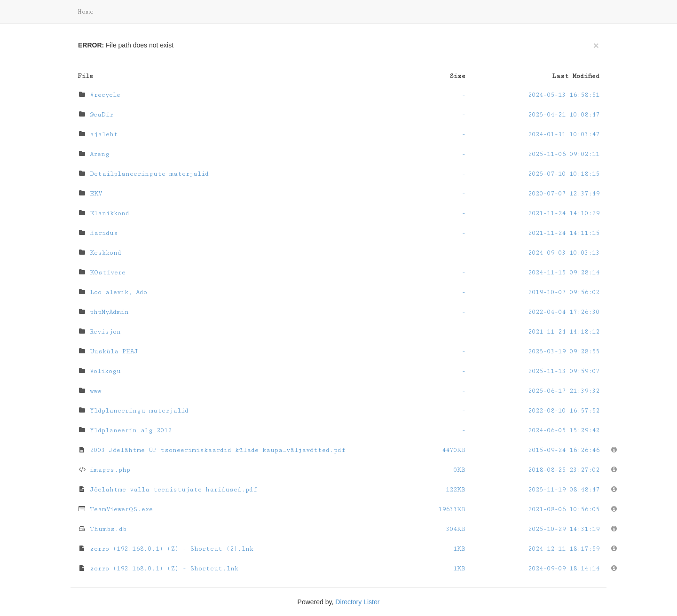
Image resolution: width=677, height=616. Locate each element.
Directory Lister (357, 602)
